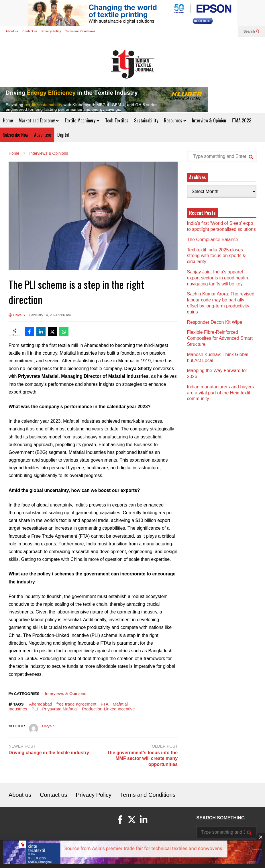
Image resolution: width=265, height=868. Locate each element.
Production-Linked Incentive (108, 709)
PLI (35, 709)
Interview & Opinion (209, 120)
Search (251, 31)
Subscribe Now (16, 135)
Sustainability (146, 120)
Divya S (17, 315)
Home (8, 120)
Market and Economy (39, 120)
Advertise (43, 135)
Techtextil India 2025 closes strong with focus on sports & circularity (216, 256)
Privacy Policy (51, 31)
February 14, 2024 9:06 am (50, 315)
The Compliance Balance (212, 240)
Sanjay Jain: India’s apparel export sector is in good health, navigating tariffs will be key (218, 278)
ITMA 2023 (242, 120)
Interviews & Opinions (65, 693)
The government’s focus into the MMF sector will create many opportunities (143, 759)
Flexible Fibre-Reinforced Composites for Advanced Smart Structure (220, 338)
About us (12, 31)
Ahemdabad (41, 704)
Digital (63, 135)
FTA (104, 704)
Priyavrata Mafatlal (60, 709)
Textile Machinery (82, 120)
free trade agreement (76, 704)
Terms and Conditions (80, 31)
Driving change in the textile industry (49, 753)
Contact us (30, 31)
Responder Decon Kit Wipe (214, 322)
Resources (175, 120)
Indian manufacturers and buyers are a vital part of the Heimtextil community (220, 393)
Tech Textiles (117, 120)
